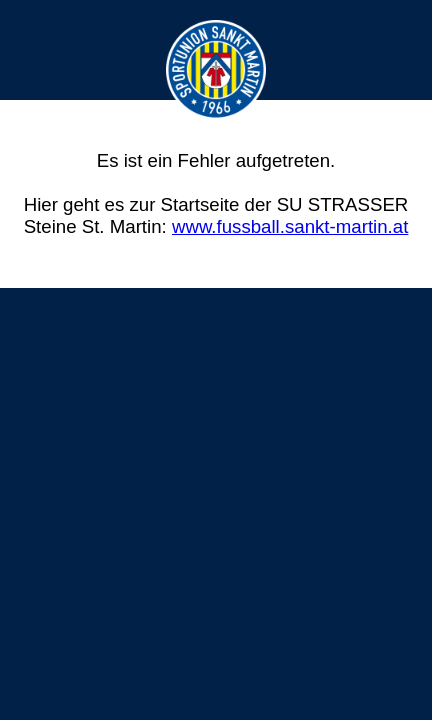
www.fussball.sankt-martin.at (290, 226)
